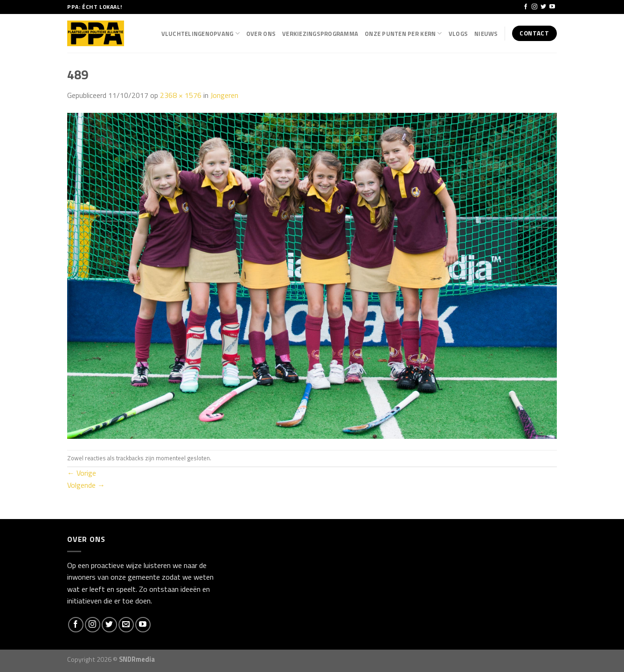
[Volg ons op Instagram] (534, 7)
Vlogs (458, 34)
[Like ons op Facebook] (526, 7)
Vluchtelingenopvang (201, 34)
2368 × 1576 (181, 95)
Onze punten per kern (403, 34)
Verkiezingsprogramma (320, 34)
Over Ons (261, 34)
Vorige (82, 473)
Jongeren (224, 95)
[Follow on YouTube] (552, 7)
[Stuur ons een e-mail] (126, 625)
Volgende (86, 485)
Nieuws (486, 34)
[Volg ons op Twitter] (543, 7)
